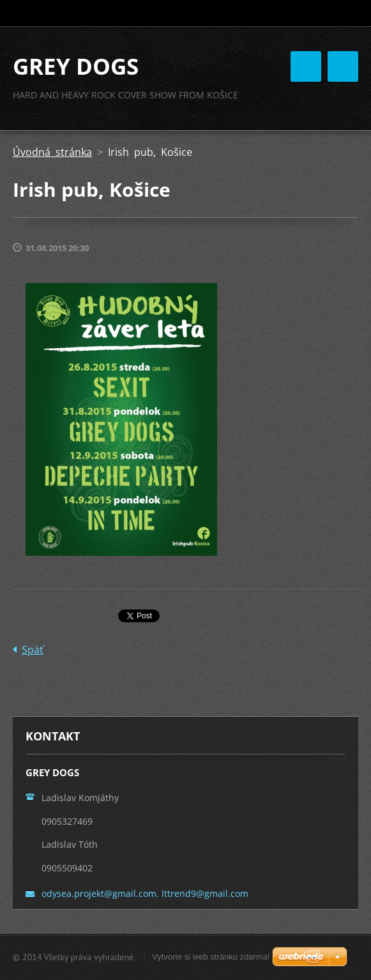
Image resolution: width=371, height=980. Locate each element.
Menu (343, 66)
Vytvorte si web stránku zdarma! (211, 957)
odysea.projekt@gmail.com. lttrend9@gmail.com (145, 893)
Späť (33, 650)
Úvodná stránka (52, 152)
